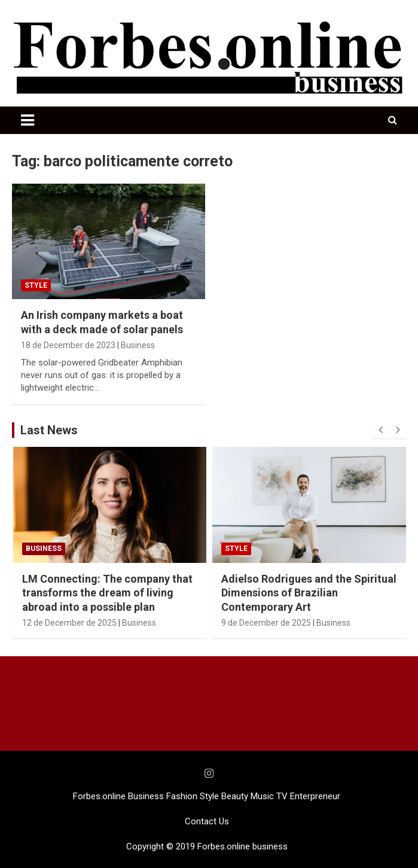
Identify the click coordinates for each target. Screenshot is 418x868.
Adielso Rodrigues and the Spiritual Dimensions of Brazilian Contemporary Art (309, 593)
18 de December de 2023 (68, 345)
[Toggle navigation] (28, 120)
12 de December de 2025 (69, 623)
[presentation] (380, 430)
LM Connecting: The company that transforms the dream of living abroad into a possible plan (107, 593)
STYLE (36, 285)
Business (138, 345)
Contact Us (207, 821)
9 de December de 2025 (266, 623)
